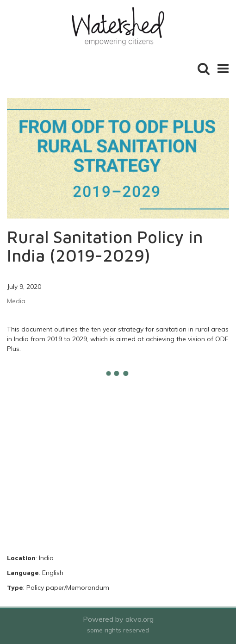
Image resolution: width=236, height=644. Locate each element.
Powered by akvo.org (118, 619)
